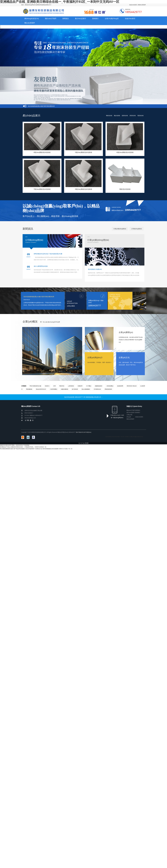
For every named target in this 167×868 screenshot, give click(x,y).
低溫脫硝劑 (120, 386)
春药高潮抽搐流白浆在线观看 (50, 449)
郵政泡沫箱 (109, 116)
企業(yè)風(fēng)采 (129, 415)
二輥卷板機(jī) (110, 386)
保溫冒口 (47, 386)
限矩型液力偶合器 (132, 386)
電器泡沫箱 (140, 116)
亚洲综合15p (39, 449)
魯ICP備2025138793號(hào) (84, 432)
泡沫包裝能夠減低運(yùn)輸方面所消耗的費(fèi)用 (41, 106)
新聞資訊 (138, 410)
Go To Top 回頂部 (83, 443)
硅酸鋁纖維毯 (65, 389)
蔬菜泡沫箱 (125, 116)
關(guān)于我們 (131, 410)
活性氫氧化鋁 (97, 389)
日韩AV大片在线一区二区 (65, 449)
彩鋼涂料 (80, 386)
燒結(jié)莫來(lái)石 (41, 389)
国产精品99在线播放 (19, 449)
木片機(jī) (89, 386)
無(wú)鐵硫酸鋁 (86, 389)
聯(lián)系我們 (142, 5)
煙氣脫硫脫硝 (108, 389)
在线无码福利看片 (30, 449)
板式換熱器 (75, 389)
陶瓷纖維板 (29, 389)
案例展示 (138, 412)
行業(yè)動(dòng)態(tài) (120, 229)
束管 (55, 386)
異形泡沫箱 (133, 116)
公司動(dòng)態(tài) (137, 229)
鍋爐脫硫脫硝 (99, 386)
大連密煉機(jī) (53, 389)
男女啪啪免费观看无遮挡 (7, 449)
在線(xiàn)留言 (133, 5)
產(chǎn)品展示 (131, 412)
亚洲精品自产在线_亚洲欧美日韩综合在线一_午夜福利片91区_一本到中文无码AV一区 (23, 447)
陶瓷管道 (62, 386)
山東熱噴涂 (71, 386)
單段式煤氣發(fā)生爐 (35, 386)
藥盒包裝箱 (117, 116)
